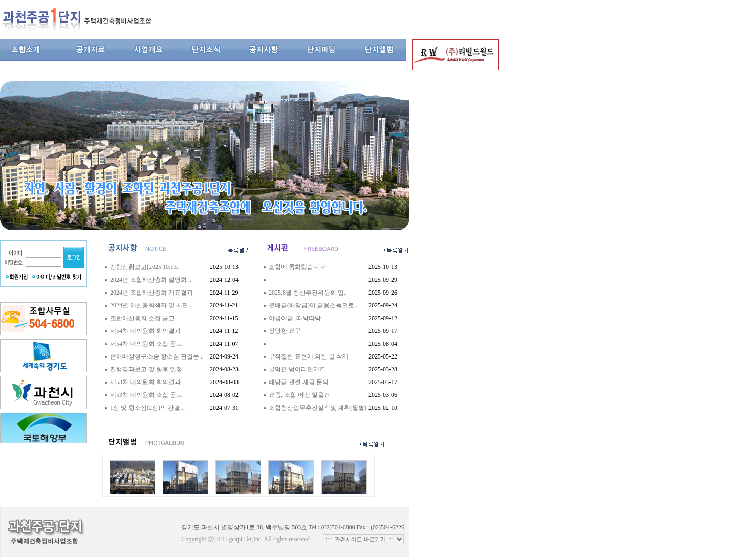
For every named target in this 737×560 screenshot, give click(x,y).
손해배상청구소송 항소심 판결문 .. (157, 356)
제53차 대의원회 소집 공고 (146, 395)
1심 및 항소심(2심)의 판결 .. (147, 408)
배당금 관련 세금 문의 (299, 382)
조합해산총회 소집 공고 (142, 318)
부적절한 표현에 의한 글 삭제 (309, 356)
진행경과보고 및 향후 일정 (146, 369)
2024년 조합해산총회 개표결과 (151, 293)
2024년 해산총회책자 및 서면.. (151, 305)
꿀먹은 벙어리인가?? (297, 369)
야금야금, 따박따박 (295, 318)
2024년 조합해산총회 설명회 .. (151, 280)
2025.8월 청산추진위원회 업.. (308, 293)
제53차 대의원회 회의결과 (145, 382)
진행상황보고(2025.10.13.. (145, 267)
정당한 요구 (285, 331)
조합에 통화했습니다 (297, 267)
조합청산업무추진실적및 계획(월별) (318, 408)
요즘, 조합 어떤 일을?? (299, 395)
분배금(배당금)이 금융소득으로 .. (314, 305)
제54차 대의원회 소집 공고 (146, 344)
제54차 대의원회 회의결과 (145, 331)
